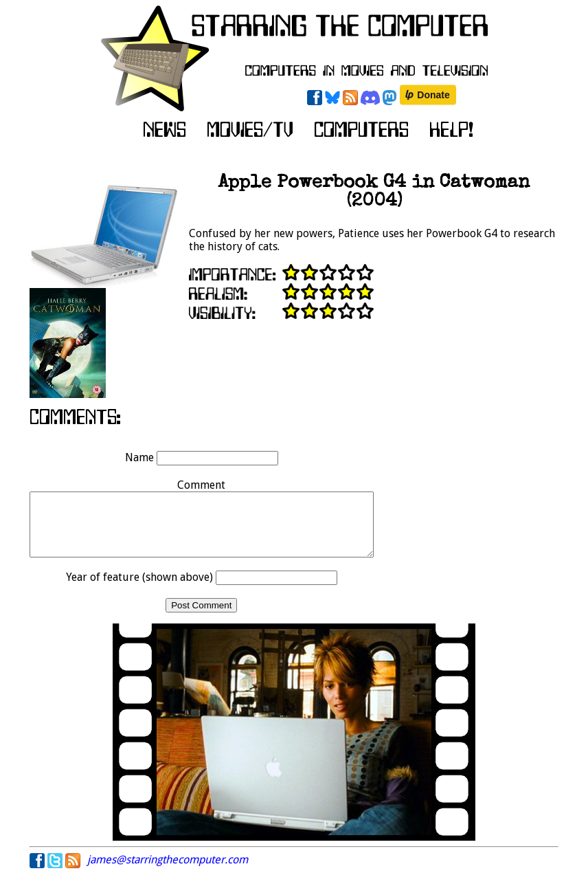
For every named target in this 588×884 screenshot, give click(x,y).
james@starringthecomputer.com (168, 872)
